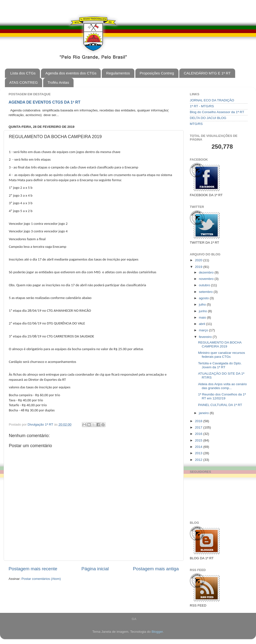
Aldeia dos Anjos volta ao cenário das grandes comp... (223, 386)
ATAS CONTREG (24, 82)
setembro (206, 292)
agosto (204, 298)
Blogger (157, 632)
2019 (199, 267)
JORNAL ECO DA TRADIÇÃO (212, 100)
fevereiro (206, 337)
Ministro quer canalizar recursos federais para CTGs (222, 355)
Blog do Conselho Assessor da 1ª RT (217, 112)
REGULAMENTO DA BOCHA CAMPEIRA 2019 (220, 344)
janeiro (204, 413)
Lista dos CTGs (23, 73)
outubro (205, 285)
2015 (199, 440)
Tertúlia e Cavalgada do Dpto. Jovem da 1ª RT (220, 365)
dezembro (207, 272)
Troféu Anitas (58, 82)
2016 (199, 434)
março (204, 330)
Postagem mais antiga (156, 569)
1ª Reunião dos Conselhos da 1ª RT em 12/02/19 (222, 396)
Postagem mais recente (33, 569)
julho (203, 304)
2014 (199, 447)
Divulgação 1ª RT (41, 424)
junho (203, 311)
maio (203, 317)
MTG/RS (196, 124)
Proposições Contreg (157, 73)
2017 (199, 427)
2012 (199, 460)
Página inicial (95, 569)
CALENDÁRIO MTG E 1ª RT (207, 73)
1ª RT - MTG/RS (202, 106)
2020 (199, 260)
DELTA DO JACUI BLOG (208, 118)
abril (202, 324)
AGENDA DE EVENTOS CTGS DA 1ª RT (45, 102)
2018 (199, 421)
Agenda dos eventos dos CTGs (71, 73)
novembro (207, 279)
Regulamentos (118, 73)
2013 (199, 453)
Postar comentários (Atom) (41, 579)
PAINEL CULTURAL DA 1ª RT (220, 405)
